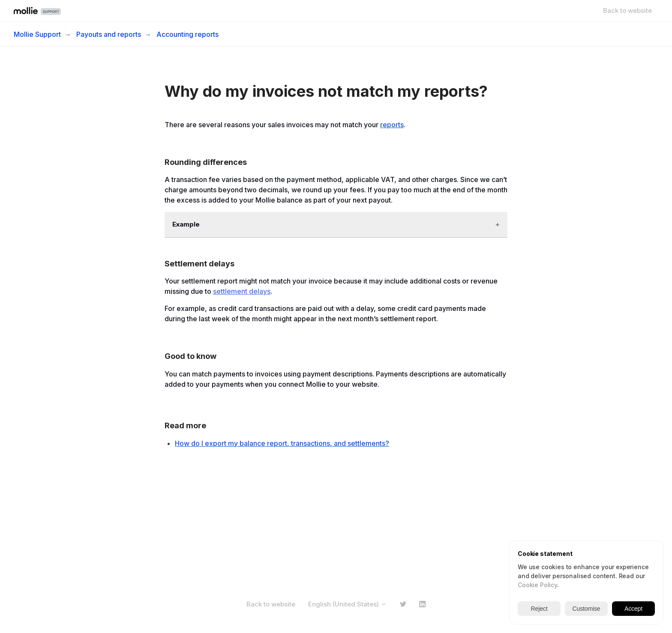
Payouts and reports (109, 34)
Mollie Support (37, 34)
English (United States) (348, 604)
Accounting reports (187, 34)
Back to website (627, 10)
